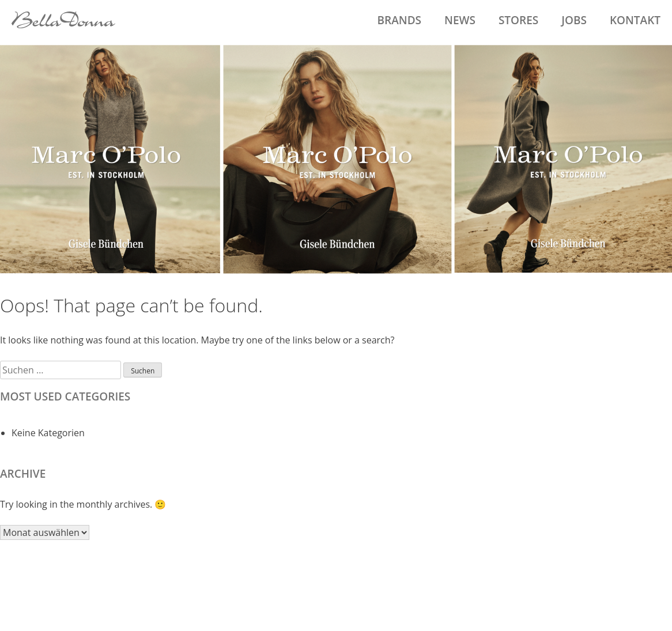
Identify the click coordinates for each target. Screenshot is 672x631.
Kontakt (635, 20)
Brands (399, 20)
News (460, 20)
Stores (518, 20)
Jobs (574, 20)
